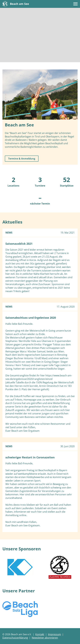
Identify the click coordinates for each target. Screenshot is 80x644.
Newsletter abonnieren (45, 638)
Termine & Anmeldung (22, 159)
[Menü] (75, 4)
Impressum (54, 634)
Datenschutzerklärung (15, 638)
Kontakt (40, 634)
